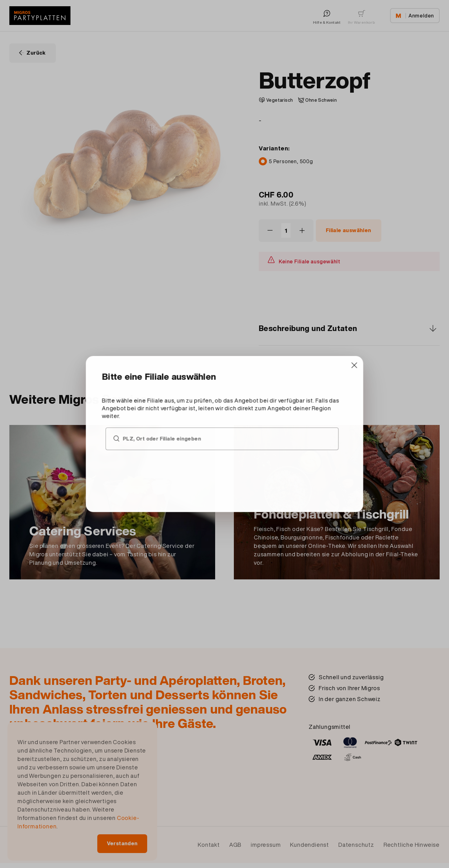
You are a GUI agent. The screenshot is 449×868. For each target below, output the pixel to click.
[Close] (311, 388)
